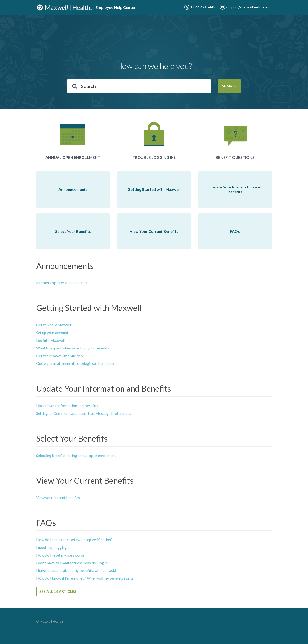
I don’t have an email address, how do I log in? (73, 563)
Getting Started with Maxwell (89, 308)
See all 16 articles (58, 591)
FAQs (46, 523)
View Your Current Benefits (85, 480)
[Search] (139, 86)
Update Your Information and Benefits (103, 388)
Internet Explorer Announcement (63, 283)
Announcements (65, 266)
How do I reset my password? (60, 555)
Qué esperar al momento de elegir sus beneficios (76, 363)
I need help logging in (53, 547)
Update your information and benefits (67, 406)
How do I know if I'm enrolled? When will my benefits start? (85, 578)
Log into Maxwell (50, 340)
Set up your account (52, 332)
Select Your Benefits (72, 438)
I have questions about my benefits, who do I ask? (76, 570)
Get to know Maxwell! (55, 325)
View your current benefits (58, 498)
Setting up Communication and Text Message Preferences (84, 413)
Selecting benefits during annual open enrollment (76, 455)
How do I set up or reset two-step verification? (74, 540)
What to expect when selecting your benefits (73, 348)
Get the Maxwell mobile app (59, 356)
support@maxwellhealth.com (248, 7)
